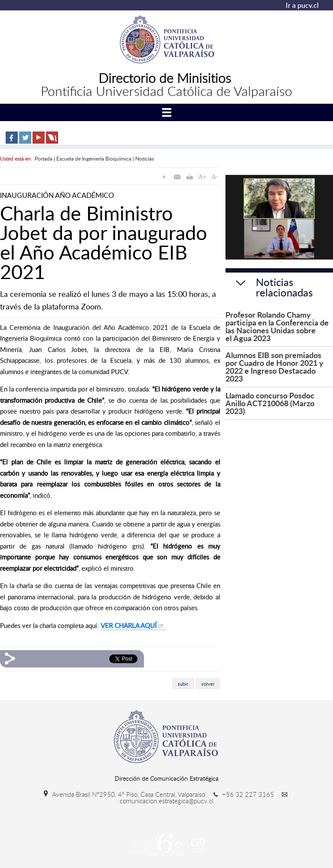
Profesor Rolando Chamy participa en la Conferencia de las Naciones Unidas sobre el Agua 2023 (277, 326)
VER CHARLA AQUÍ (129, 625)
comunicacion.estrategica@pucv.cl (205, 798)
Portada (44, 158)
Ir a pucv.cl (302, 5)
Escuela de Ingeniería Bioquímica (94, 158)
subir (183, 684)
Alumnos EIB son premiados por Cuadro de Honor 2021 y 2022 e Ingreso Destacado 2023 (274, 367)
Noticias (145, 158)
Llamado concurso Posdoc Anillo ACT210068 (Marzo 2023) (270, 403)
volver (208, 684)
